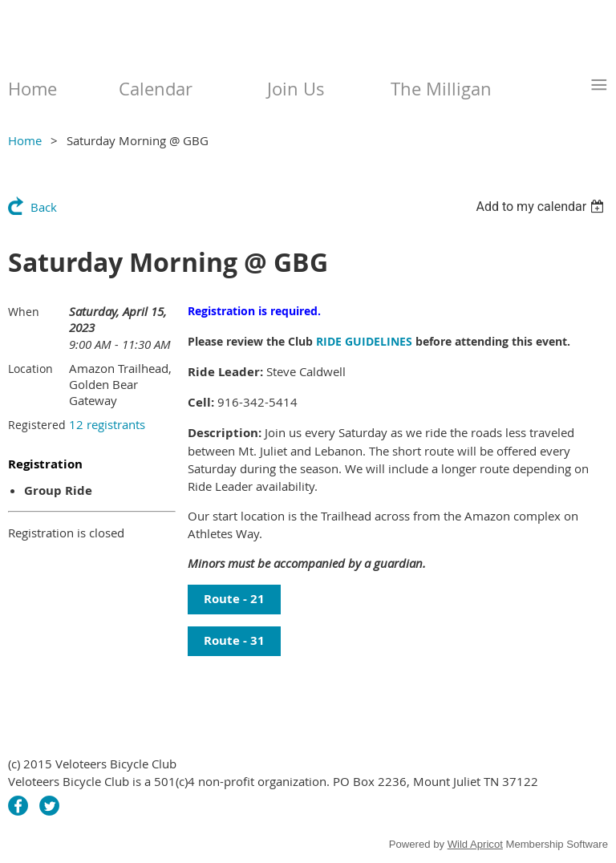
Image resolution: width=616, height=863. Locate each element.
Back (44, 207)
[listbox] (542, 207)
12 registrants (107, 424)
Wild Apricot (475, 844)
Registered (37, 425)
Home (25, 140)
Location (30, 369)
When (24, 312)
